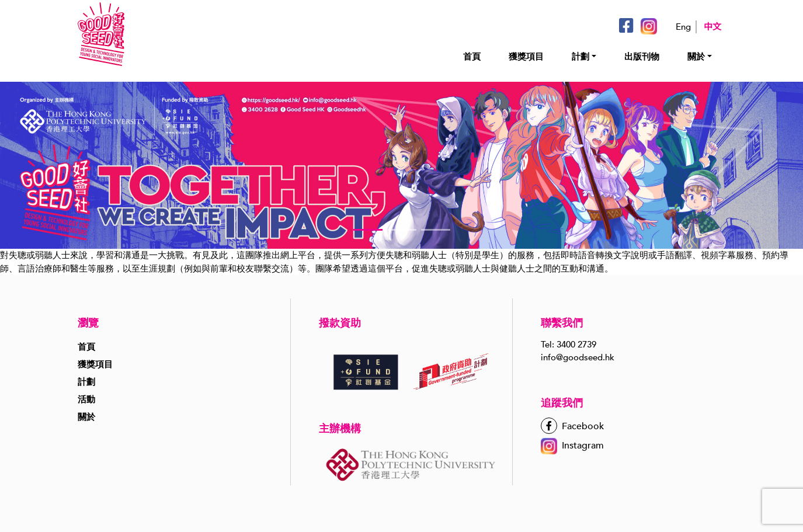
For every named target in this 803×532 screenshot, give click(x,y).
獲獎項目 (526, 57)
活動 (86, 399)
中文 (712, 27)
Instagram (572, 446)
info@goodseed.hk (578, 357)
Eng (683, 27)
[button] (368, 230)
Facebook (572, 426)
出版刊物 (642, 57)
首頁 (472, 57)
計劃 (580, 57)
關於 (696, 57)
